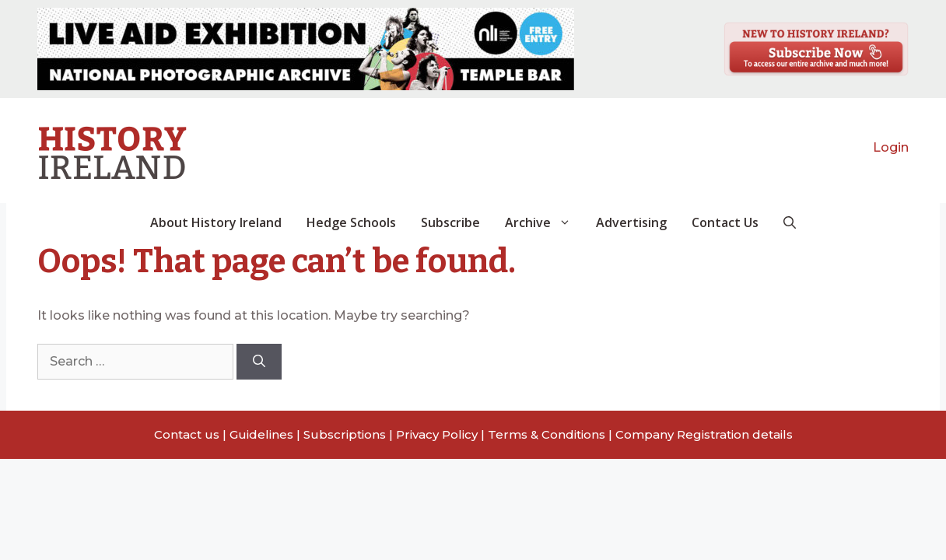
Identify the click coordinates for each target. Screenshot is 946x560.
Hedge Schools (351, 222)
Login (891, 147)
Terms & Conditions (547, 434)
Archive (544, 222)
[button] (790, 222)
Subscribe (450, 222)
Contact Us (725, 222)
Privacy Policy (437, 434)
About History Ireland (216, 222)
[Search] (259, 362)
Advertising (631, 222)
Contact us (187, 434)
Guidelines (261, 434)
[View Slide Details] (306, 49)
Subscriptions (345, 434)
